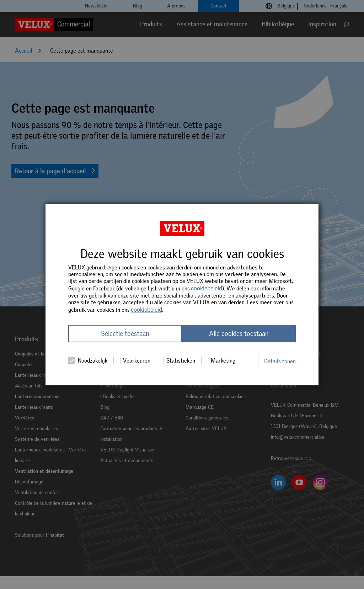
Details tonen (280, 361)
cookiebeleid (207, 288)
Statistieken (176, 360)
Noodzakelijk (88, 360)
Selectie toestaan (125, 334)
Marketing (218, 360)
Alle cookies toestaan (239, 334)
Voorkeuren (132, 360)
